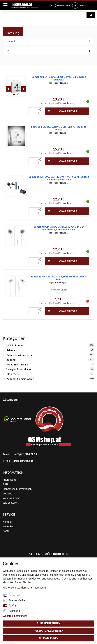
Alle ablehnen (48, 638)
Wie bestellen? (11, 503)
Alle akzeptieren (49, 623)
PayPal (13, 606)
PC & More (13, 374)
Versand (7, 494)
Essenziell (14, 595)
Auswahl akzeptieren (49, 631)
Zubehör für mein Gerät (20, 379)
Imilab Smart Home (17, 364)
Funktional (15, 611)
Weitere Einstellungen (15, 616)
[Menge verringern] (40, 113)
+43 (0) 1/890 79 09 (25, 454)
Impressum (9, 480)
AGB (5, 484)
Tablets (11, 350)
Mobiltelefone (15, 345)
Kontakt (7, 522)
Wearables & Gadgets (19, 355)
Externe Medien (17, 600)
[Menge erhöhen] (40, 110)
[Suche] (91, 15)
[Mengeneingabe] (33, 111)
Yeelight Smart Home (19, 369)
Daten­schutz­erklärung (16, 588)
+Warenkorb (62, 111)
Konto (6, 531)
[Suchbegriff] (44, 15)
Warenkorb (9, 526)
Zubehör (11, 360)
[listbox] (16, 86)
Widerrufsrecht (11, 498)
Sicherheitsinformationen (17, 489)
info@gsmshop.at (23, 461)
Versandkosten (67, 103)
